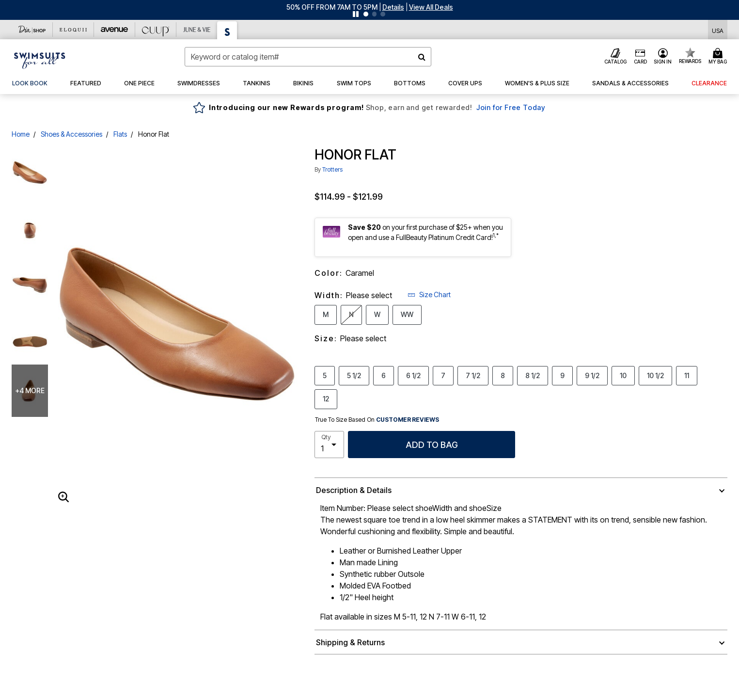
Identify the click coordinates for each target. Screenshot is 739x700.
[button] (393, 7)
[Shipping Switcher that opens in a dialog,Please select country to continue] (718, 30)
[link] (30, 83)
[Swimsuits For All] (227, 30)
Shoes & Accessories (71, 134)
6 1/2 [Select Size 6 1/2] (413, 375)
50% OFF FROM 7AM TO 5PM (332, 7)
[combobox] (308, 57)
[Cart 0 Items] (719, 57)
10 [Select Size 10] (623, 375)
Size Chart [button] (429, 294)
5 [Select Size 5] (325, 375)
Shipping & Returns (350, 642)
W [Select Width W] (377, 314)
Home (21, 134)
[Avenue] (115, 30)
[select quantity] (329, 445)
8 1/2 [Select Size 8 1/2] (533, 375)
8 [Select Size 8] (503, 375)
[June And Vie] (197, 30)
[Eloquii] (73, 30)
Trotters (332, 169)
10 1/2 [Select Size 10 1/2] (655, 375)
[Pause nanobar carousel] (356, 14)
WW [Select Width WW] (407, 314)
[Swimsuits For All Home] (40, 60)
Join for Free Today (511, 107)
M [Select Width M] (326, 314)
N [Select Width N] (351, 314)
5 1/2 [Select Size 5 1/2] (354, 375)
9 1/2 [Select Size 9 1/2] (592, 375)
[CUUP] (156, 30)
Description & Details (354, 490)
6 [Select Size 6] (384, 375)
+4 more (30, 390)
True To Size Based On (377, 420)
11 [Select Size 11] (687, 375)
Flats (120, 134)
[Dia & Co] (32, 30)
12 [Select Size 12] (326, 398)
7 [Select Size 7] (443, 375)
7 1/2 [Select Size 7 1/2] (473, 375)
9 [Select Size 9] (562, 375)
